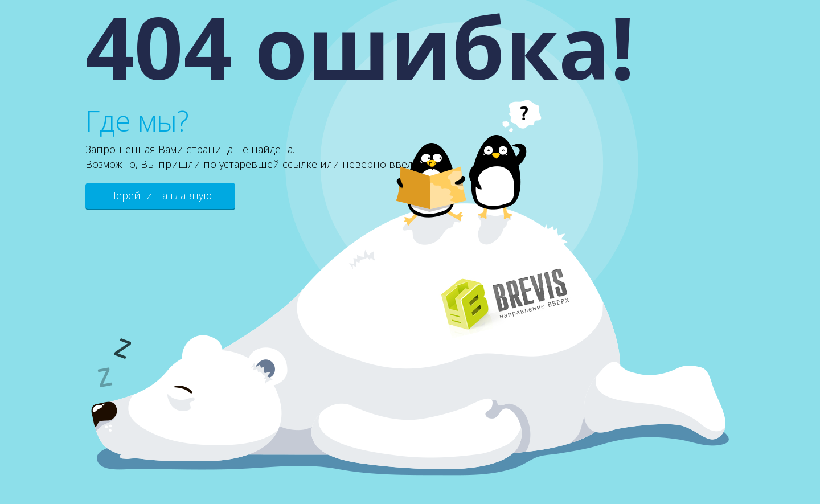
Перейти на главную (160, 195)
